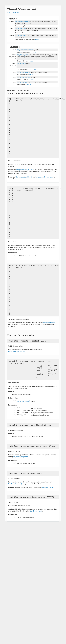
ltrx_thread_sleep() (50, 322)
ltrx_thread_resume (23, 72)
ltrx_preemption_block (22, 22)
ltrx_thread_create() (23, 401)
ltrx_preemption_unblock (25, 50)
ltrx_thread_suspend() (20, 457)
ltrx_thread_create (23, 55)
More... (30, 26)
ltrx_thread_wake (23, 82)
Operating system (13, 12)
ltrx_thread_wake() (48, 487)
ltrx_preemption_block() (24, 177)
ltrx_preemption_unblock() (25, 170)
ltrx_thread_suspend (24, 77)
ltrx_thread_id (21, 63)
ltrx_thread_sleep (21, 28)
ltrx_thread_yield (20, 35)
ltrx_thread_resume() (15, 484)
